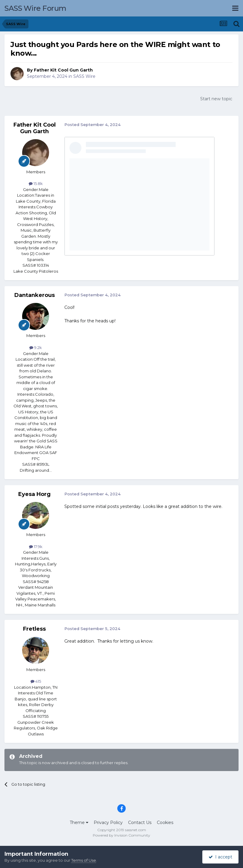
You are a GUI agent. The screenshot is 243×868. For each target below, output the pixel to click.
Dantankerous (35, 295)
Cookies (165, 823)
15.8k (36, 183)
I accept (220, 857)
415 (36, 681)
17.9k (36, 547)
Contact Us (140, 823)
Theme (79, 823)
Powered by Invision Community (121, 835)
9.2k (36, 347)
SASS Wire (84, 76)
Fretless (34, 629)
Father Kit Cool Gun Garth (63, 70)
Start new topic (216, 99)
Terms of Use (84, 860)
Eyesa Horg (34, 494)
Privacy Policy (108, 823)
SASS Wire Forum (35, 8)
